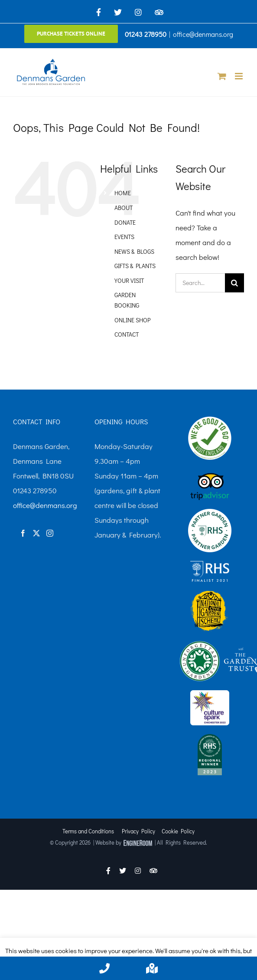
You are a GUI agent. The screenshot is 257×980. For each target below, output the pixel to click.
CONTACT (127, 334)
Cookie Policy (178, 831)
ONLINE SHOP (132, 320)
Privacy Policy (138, 831)
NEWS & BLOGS (134, 251)
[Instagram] (50, 533)
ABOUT (124, 208)
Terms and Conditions (88, 831)
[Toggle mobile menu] (239, 76)
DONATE (125, 222)
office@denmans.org (203, 34)
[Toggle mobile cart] (222, 76)
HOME (123, 193)
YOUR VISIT (129, 280)
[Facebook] (23, 533)
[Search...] (200, 283)
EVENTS (124, 237)
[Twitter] (36, 533)
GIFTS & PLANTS (135, 266)
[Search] (234, 283)
